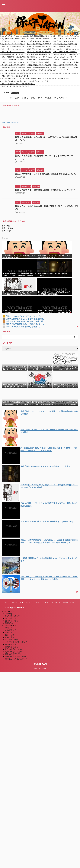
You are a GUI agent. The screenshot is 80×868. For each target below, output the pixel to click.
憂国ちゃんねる (12, 621)
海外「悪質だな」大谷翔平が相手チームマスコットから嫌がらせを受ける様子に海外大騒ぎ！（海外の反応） (40, 62)
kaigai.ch (9, 628)
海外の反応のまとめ (13, 649)
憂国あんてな (11, 644)
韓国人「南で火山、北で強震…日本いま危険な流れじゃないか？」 (46, 190)
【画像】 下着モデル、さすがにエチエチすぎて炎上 (13, 49)
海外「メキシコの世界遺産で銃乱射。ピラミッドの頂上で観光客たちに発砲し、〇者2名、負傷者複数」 (40, 52)
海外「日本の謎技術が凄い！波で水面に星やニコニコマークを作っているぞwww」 (40, 54)
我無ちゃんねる (12, 647)
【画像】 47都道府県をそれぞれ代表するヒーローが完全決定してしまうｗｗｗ (13, 57)
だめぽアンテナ (12, 630)
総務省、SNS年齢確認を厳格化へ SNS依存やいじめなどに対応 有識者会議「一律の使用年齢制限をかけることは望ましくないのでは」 (40, 68)
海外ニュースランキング (11, 123)
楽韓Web (9, 623)
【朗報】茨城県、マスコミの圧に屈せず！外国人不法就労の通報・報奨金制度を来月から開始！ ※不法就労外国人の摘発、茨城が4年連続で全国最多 (40, 65)
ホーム (7, 602)
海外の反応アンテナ (69, 602)
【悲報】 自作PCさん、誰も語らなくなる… (40, 41)
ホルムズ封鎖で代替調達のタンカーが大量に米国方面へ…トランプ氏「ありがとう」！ (40, 36)
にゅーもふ (38, 602)
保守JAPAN (40, 664)
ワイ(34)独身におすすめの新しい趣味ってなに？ (13, 39)
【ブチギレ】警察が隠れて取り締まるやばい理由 (13, 60)
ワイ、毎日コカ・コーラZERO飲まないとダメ (13, 44)
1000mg (46, 602)
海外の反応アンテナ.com (15, 657)
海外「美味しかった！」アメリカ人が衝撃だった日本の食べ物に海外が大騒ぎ (40, 57)
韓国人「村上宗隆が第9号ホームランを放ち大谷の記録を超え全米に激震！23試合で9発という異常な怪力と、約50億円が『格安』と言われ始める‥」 (40, 47)
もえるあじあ (56, 602)
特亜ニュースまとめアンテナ (17, 659)
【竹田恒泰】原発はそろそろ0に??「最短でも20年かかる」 (13, 65)
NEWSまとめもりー (13, 616)
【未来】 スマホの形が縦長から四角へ (13, 47)
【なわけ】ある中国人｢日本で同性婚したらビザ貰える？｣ (13, 68)
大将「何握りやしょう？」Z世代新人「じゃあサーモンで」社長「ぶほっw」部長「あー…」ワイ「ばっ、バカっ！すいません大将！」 (13, 41)
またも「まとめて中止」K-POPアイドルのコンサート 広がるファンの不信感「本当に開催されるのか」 (40, 44)
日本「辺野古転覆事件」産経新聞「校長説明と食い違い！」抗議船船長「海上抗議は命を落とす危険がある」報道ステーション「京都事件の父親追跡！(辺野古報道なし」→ (40, 39)
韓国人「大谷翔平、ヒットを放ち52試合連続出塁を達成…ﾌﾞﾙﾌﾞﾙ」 (46, 174)
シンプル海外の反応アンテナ (17, 642)
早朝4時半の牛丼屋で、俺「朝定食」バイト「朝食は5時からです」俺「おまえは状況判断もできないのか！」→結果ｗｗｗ (13, 54)
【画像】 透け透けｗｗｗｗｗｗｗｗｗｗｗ (13, 52)
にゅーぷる (28, 602)
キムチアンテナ (16, 602)
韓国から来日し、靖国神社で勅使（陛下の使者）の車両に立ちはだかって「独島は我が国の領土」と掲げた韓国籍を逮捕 (40, 60)
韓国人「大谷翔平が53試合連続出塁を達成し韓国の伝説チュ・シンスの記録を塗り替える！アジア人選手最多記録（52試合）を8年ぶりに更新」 (40, 49)
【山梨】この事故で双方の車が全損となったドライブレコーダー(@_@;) (13, 62)
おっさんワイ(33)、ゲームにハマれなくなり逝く (13, 36)
